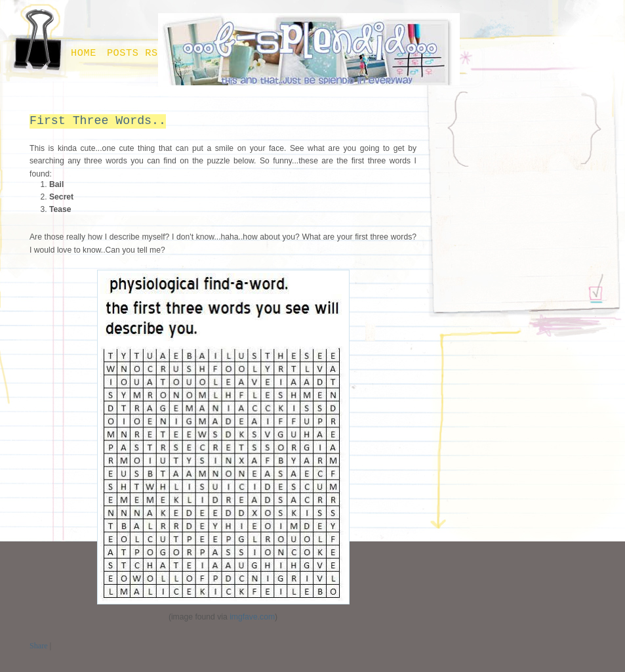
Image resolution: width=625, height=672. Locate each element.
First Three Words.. (98, 121)
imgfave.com (252, 617)
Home (84, 53)
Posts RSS (136, 53)
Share (39, 646)
